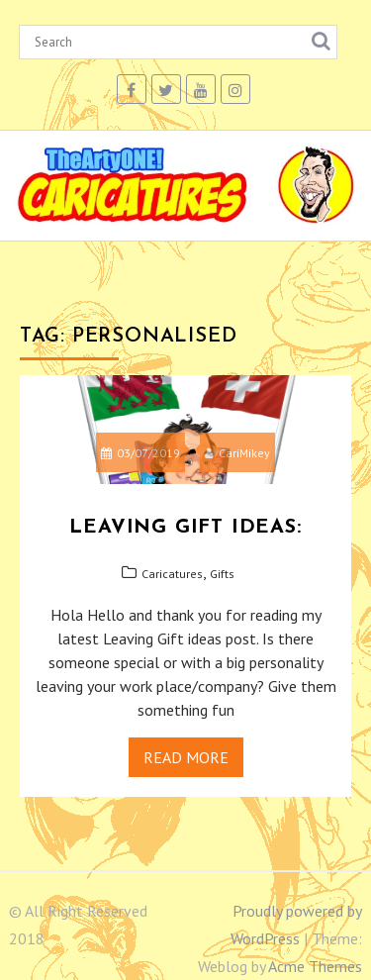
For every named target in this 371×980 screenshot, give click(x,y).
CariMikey (237, 453)
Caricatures (172, 574)
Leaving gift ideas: (185, 528)
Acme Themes (315, 966)
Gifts (222, 574)
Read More (186, 757)
